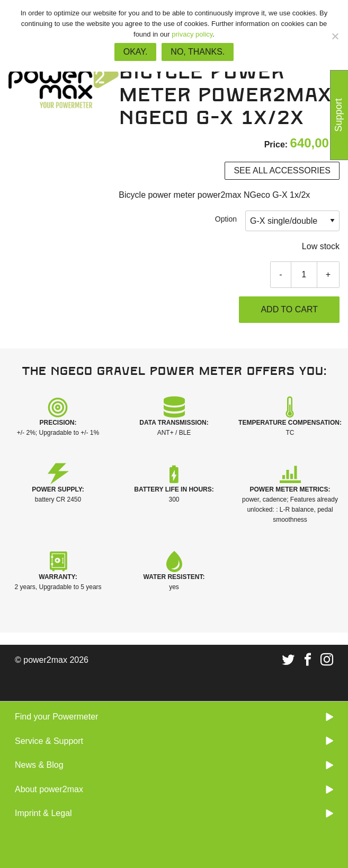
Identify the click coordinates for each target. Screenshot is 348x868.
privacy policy (192, 34)
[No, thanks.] (335, 36)
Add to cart (289, 309)
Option (226, 219)
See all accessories (282, 170)
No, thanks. (198, 52)
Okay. (136, 52)
